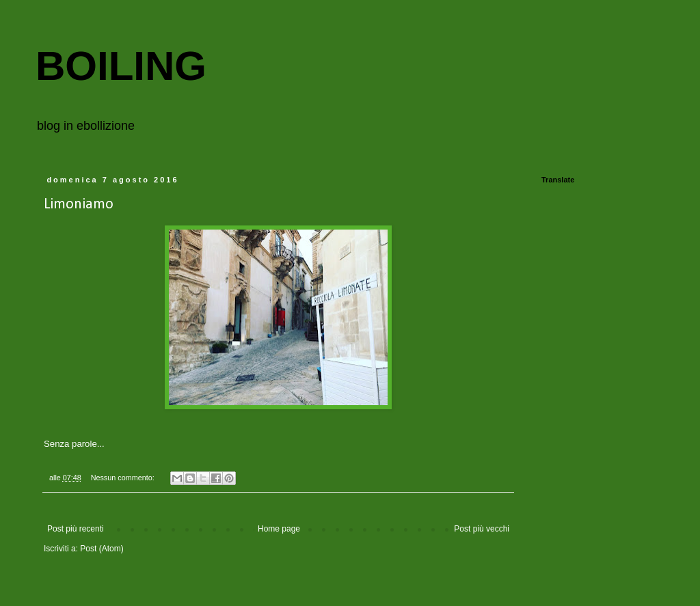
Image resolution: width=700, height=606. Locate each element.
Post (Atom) (102, 549)
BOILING (121, 66)
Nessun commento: (124, 478)
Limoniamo (79, 205)
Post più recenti (76, 529)
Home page (279, 529)
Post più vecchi (482, 529)
